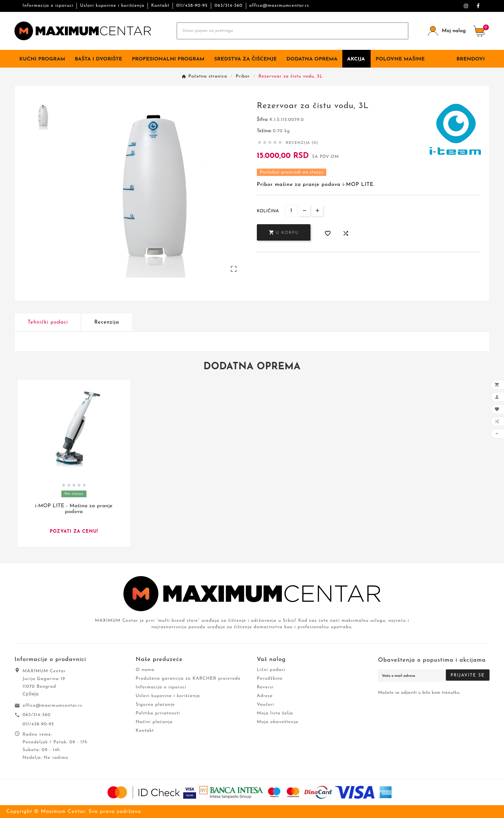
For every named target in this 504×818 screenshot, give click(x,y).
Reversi (265, 687)
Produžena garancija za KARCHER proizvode (188, 679)
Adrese (265, 696)
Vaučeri (265, 705)
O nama (145, 670)
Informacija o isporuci (48, 6)
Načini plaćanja (154, 722)
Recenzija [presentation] (107, 322)
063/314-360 (228, 6)
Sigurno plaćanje (155, 705)
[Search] (292, 31)
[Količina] (291, 211)
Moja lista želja (275, 713)
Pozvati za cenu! (74, 532)
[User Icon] (447, 31)
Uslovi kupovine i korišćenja (112, 6)
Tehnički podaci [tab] (48, 322)
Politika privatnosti (158, 713)
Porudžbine (270, 679)
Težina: (265, 131)
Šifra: (263, 120)
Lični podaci (271, 670)
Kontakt (160, 6)
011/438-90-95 (192, 6)
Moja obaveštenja (278, 722)
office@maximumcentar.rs (279, 6)
